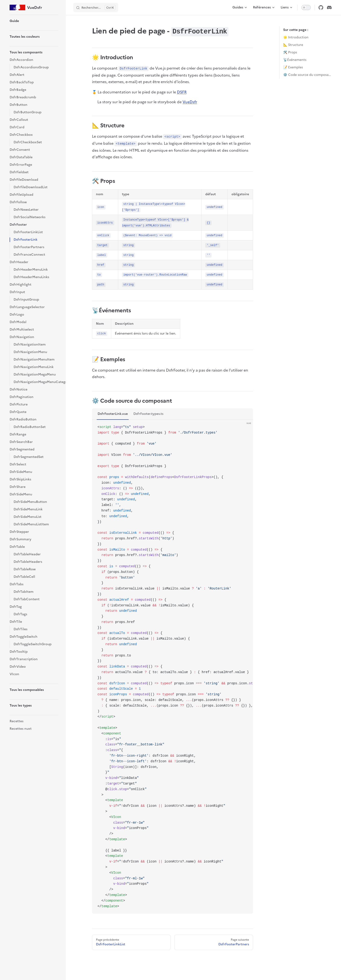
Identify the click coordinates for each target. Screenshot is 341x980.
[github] (321, 7)
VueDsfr (190, 102)
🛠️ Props (290, 52)
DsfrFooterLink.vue (113, 414)
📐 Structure (293, 45)
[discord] (329, 7)
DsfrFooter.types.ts (148, 414)
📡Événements (295, 60)
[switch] (306, 7)
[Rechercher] (96, 7)
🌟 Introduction (296, 37)
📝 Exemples (293, 67)
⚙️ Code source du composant (307, 75)
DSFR (182, 92)
